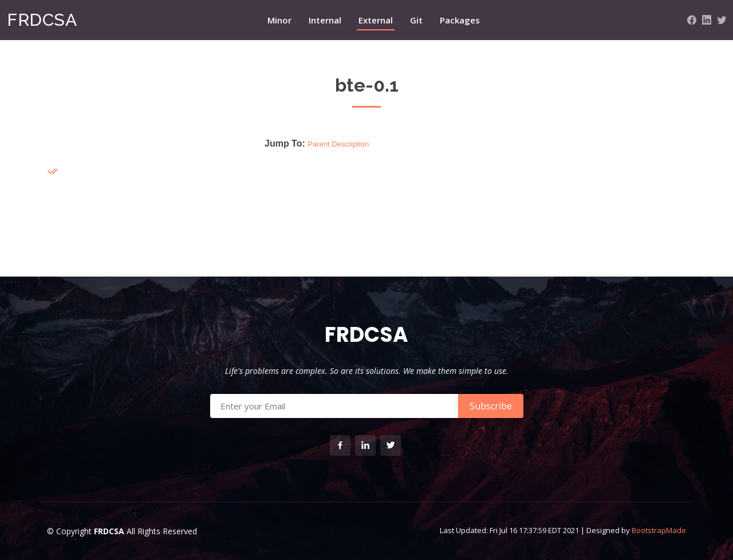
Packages (460, 20)
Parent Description (338, 144)
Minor (279, 20)
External (376, 20)
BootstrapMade (659, 530)
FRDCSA (42, 20)
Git (416, 20)
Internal (325, 20)
